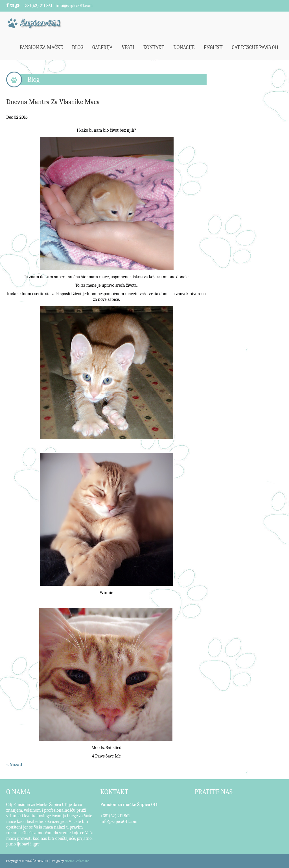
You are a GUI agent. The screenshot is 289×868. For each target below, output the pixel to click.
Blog (78, 48)
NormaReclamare (77, 861)
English (213, 48)
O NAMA (18, 792)
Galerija (102, 48)
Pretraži (277, 6)
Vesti (128, 48)
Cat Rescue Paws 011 (255, 48)
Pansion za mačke (41, 48)
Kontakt (154, 48)
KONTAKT (114, 792)
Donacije (184, 48)
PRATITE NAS (214, 792)
